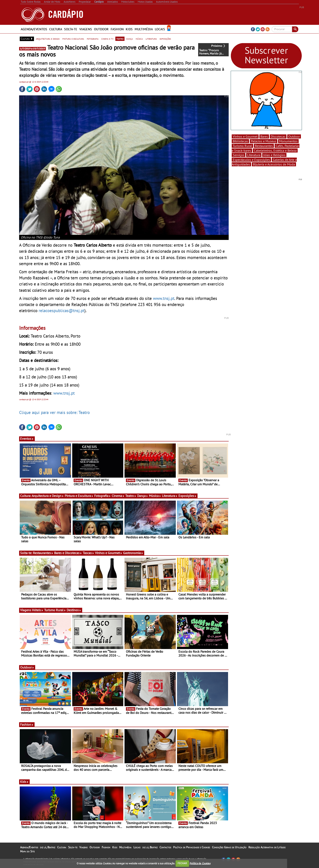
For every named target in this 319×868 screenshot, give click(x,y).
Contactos (165, 847)
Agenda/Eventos (34, 29)
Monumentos (288, 141)
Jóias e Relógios (274, 155)
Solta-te (71, 29)
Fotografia (103, 496)
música (139, 39)
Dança (143, 496)
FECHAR (182, 863)
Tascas (88, 553)
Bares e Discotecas (68, 553)
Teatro (131, 496)
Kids (129, 29)
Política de (200, 863)
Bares (264, 136)
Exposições (187, 496)
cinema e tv (107, 39)
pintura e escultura (73, 39)
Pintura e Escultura (79, 496)
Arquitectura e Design (48, 496)
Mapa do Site (27, 851)
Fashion (117, 29)
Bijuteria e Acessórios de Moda (274, 164)
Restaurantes (43, 553)
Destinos (74, 610)
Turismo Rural (55, 610)
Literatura (170, 496)
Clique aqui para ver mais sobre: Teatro (54, 412)
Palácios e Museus (264, 141)
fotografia (93, 39)
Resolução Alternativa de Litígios (267, 847)
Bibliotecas (240, 141)
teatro (120, 39)
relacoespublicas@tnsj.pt (62, 310)
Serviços (239, 155)
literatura (151, 39)
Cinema (118, 496)
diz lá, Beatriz (48, 847)
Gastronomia (133, 553)
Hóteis (38, 610)
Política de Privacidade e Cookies (192, 847)
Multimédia (144, 29)
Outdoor (101, 29)
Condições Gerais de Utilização (229, 847)
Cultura (56, 29)
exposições (165, 39)
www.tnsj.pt (164, 298)
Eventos (27, 439)
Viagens (86, 29)
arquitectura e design (48, 39)
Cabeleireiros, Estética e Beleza (275, 150)
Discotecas (278, 136)
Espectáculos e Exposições (251, 160)
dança (130, 39)
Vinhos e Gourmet (109, 553)
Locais (160, 29)
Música (155, 496)
